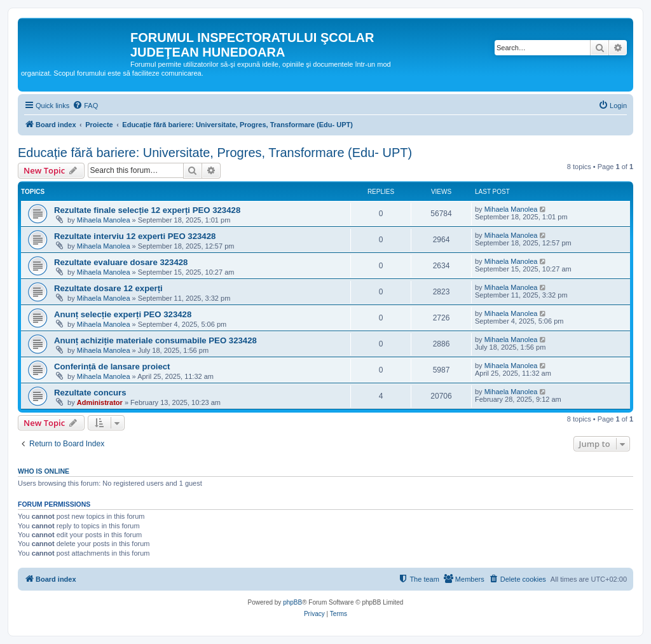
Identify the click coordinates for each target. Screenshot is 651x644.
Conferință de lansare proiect (112, 367)
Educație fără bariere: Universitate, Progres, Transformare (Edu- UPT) (215, 153)
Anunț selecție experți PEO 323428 (123, 314)
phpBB (292, 602)
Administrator (100, 402)
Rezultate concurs (90, 393)
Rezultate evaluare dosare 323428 (121, 262)
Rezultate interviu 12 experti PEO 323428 (135, 236)
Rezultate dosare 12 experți (108, 288)
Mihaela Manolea (104, 220)
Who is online (44, 471)
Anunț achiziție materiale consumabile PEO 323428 (155, 340)
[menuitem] (85, 106)
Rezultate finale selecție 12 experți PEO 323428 (147, 210)
